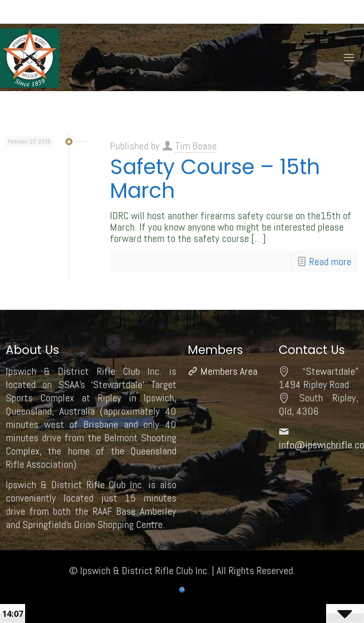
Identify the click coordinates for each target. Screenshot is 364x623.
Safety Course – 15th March (215, 179)
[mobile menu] (349, 57)
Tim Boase (196, 146)
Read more (330, 261)
